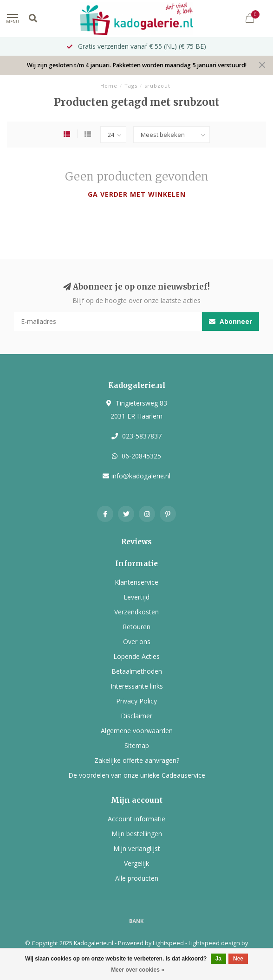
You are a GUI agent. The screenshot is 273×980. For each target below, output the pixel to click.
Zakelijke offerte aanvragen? (137, 760)
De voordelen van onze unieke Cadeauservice (137, 775)
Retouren (136, 627)
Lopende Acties (136, 656)
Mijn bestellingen (137, 834)
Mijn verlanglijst (137, 848)
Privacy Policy (136, 701)
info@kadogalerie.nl (141, 476)
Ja (218, 959)
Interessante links (137, 686)
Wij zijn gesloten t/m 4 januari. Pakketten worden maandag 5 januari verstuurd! (137, 65)
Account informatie (136, 819)
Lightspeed (168, 943)
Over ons (137, 642)
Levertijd (136, 597)
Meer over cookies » (138, 970)
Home (109, 86)
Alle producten (137, 878)
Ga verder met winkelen (137, 194)
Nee (238, 959)
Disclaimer (136, 716)
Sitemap (137, 745)
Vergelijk (136, 863)
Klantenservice (136, 582)
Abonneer (231, 321)
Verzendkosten (136, 612)
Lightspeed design (214, 943)
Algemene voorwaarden (137, 731)
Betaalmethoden (137, 671)
